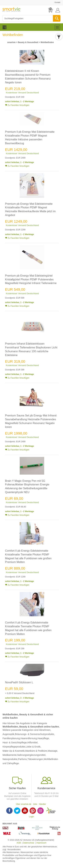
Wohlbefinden (47, 42)
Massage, (53, 751)
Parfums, (23, 759)
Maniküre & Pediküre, (36, 751)
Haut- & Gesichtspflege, (15, 742)
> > (30, 42)
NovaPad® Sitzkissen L (19, 682)
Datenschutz (29, 843)
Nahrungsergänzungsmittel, (32, 755)
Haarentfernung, (29, 738)
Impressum (41, 843)
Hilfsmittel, (33, 742)
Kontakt (57, 2)
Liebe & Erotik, (34, 747)
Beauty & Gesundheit (28, 42)
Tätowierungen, (36, 759)
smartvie (11, 42)
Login (32, 817)
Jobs (35, 804)
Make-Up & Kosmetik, (14, 751)
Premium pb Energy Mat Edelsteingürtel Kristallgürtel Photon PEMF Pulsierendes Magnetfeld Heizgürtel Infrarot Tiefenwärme (31, 279)
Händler (43, 804)
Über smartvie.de (24, 804)
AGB (19, 843)
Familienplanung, (12, 738)
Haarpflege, (44, 738)
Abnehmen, (45, 730)
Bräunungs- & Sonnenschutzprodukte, (35, 734)
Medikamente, (10, 755)
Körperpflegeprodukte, (14, 747)
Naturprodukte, (10, 759)
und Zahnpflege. (11, 763)
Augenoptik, (9, 734)
